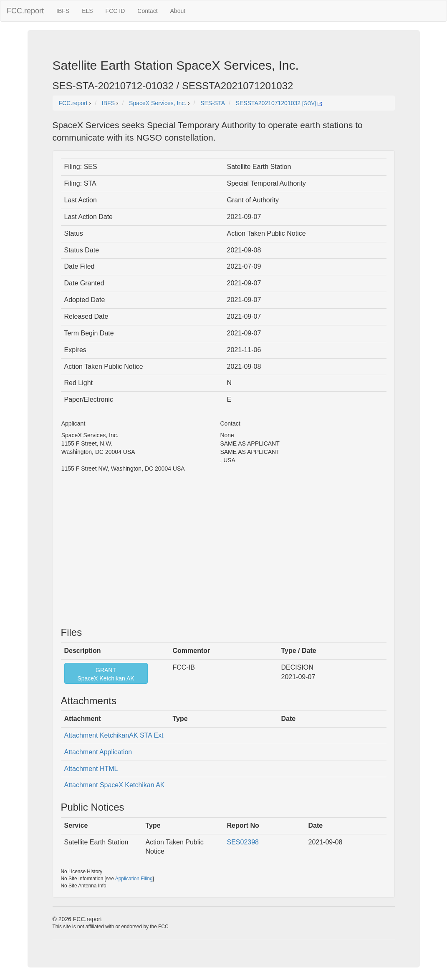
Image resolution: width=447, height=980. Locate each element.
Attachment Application (98, 752)
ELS (87, 11)
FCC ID (115, 11)
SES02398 (243, 842)
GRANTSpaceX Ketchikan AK (106, 674)
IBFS (63, 11)
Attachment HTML (91, 769)
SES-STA (213, 103)
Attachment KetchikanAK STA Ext (114, 735)
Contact (147, 11)
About (178, 11)
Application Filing (134, 879)
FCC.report (25, 11)
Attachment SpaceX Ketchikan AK (115, 785)
